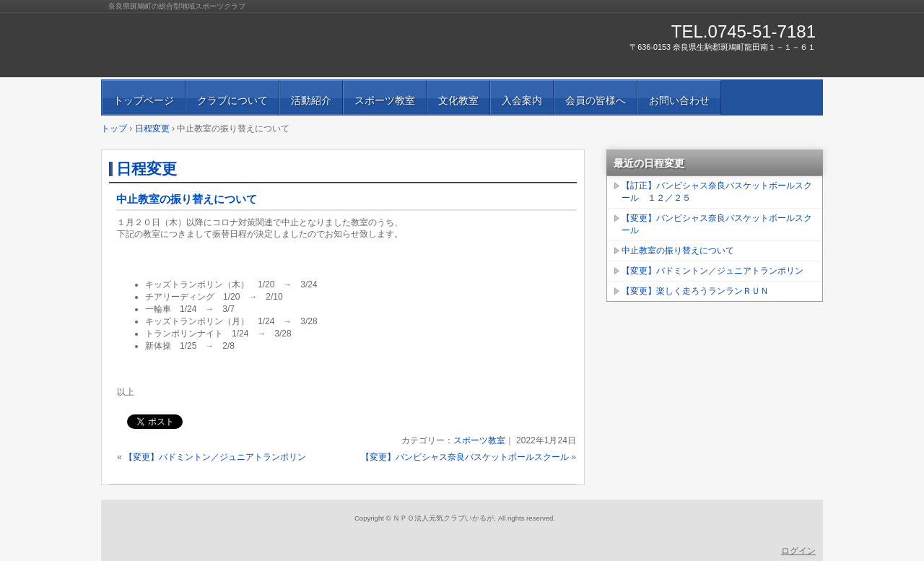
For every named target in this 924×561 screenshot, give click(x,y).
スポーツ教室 (385, 100)
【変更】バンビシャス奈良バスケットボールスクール (465, 457)
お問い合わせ (679, 100)
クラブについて (232, 100)
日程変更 (147, 169)
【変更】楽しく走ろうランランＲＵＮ (695, 291)
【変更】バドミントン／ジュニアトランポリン (215, 457)
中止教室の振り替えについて (187, 199)
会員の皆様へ (596, 100)
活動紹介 (311, 100)
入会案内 (522, 100)
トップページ (144, 100)
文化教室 (458, 100)
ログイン (798, 551)
